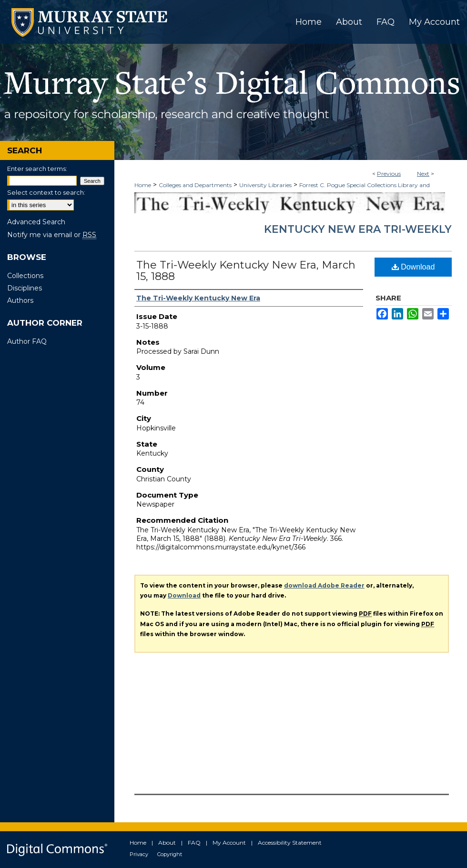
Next (423, 174)
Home (143, 185)
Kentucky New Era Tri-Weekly (358, 229)
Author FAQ (27, 341)
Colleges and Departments (195, 185)
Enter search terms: (37, 169)
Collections (25, 276)
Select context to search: (46, 192)
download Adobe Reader (324, 585)
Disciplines (25, 288)
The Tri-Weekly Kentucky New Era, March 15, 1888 (246, 271)
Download (413, 267)
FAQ (194, 843)
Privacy (139, 854)
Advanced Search (36, 222)
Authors (20, 300)
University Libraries (265, 185)
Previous (389, 174)
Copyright (170, 854)
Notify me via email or (52, 235)
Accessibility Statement (290, 843)
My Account (229, 843)
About (167, 843)
